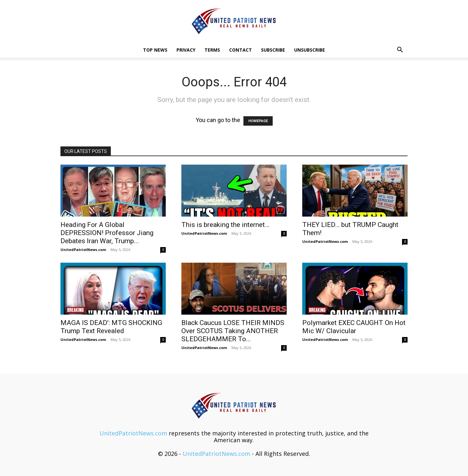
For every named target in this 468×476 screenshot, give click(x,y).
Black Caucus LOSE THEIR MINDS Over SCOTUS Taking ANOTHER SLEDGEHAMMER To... (233, 331)
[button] (400, 50)
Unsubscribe (310, 50)
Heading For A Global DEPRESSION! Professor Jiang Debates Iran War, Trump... (107, 233)
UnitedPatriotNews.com (83, 250)
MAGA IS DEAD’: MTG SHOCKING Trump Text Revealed (111, 327)
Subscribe (273, 50)
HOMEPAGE (258, 121)
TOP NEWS (155, 50)
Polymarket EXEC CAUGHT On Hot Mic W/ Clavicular (354, 327)
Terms (212, 50)
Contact (240, 50)
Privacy (186, 50)
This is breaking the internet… (225, 225)
